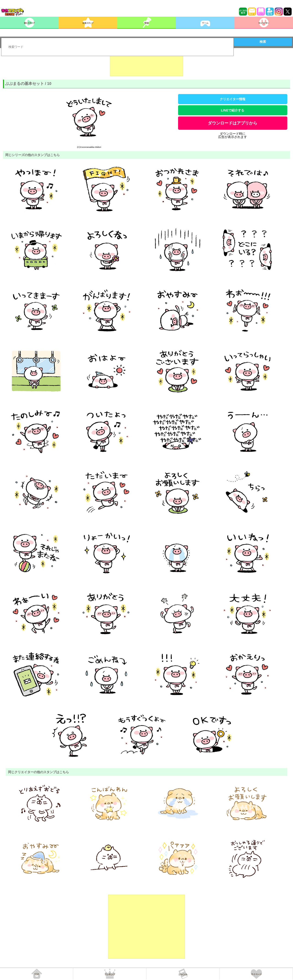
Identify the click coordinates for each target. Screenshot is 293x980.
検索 (263, 42)
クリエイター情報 (233, 99)
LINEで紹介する (233, 110)
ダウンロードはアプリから (233, 123)
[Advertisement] (146, 65)
